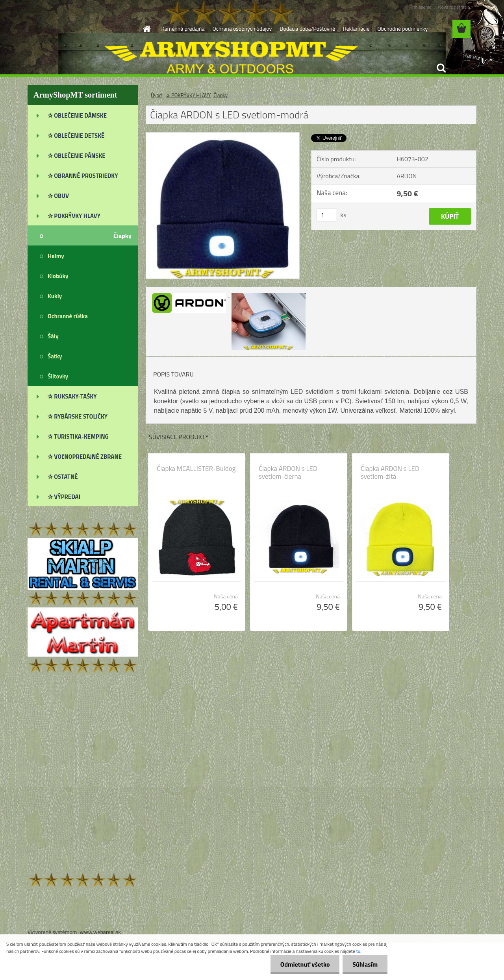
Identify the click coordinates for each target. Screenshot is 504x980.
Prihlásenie (420, 7)
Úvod (156, 95)
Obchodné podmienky (402, 29)
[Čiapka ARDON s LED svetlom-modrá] (223, 136)
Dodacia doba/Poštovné (307, 29)
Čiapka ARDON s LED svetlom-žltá (390, 472)
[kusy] (326, 215)
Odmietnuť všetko (305, 964)
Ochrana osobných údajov (242, 29)
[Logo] (82, 29)
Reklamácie (356, 29)
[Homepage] (146, 29)
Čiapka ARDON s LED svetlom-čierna (288, 472)
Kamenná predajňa (183, 29)
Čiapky (220, 95)
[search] (441, 68)
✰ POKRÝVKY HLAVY (188, 95)
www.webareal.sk (101, 932)
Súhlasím (365, 964)
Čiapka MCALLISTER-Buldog (196, 469)
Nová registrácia (454, 7)
